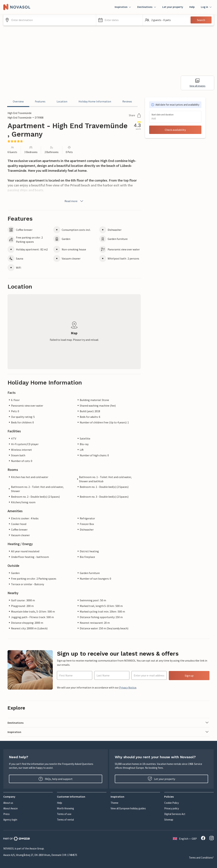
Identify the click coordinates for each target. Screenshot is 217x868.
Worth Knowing (65, 808)
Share (135, 115)
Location (62, 101)
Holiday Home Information (95, 101)
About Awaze (11, 808)
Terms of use (64, 814)
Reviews (127, 101)
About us (8, 803)
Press (6, 814)
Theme (114, 803)
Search (201, 20)
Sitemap (169, 820)
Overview (18, 101)
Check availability (175, 130)
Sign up (189, 676)
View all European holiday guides (128, 808)
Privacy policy (172, 808)
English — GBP (185, 839)
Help (192, 7)
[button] (119, 20)
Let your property (173, 7)
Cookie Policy (172, 803)
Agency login (10, 820)
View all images (197, 83)
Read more (74, 201)
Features (40, 101)
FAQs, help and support (56, 779)
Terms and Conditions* (201, 858)
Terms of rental (65, 820)
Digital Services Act (175, 814)
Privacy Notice (128, 687)
